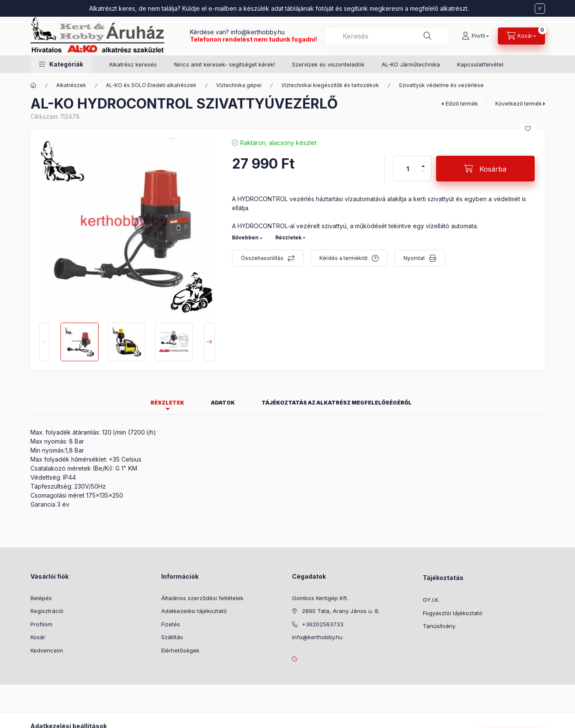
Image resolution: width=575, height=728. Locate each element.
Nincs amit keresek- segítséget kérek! (224, 64)
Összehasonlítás (262, 258)
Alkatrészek (71, 85)
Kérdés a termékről (343, 258)
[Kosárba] (485, 169)
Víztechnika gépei (239, 85)
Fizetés (171, 624)
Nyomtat (414, 258)
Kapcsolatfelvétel (480, 64)
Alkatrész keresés (133, 64)
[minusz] (423, 175)
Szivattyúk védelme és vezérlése (441, 85)
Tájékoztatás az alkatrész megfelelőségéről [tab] (337, 403)
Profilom (41, 624)
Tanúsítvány (439, 626)
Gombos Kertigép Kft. (320, 598)
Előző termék (462, 104)
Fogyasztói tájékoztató (453, 613)
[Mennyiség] (408, 169)
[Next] (209, 342)
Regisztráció (47, 611)
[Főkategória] (33, 85)
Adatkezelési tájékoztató (194, 611)
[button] (61, 64)
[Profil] (475, 36)
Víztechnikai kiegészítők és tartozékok (330, 85)
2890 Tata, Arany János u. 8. (341, 611)
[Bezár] (540, 9)
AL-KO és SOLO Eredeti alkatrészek (151, 85)
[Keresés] (427, 36)
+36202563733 (323, 624)
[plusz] (423, 162)
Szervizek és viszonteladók (328, 64)
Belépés (41, 598)
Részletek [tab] (167, 403)
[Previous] (44, 342)
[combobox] (387, 36)
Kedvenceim (47, 650)
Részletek (288, 237)
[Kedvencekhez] (528, 129)
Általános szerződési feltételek (202, 598)
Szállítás (172, 637)
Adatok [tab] (223, 403)
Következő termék (519, 104)
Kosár (38, 637)
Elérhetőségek (180, 650)
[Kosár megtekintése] (521, 36)
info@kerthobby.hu (257, 32)
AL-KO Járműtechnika (411, 64)
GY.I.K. (431, 600)
